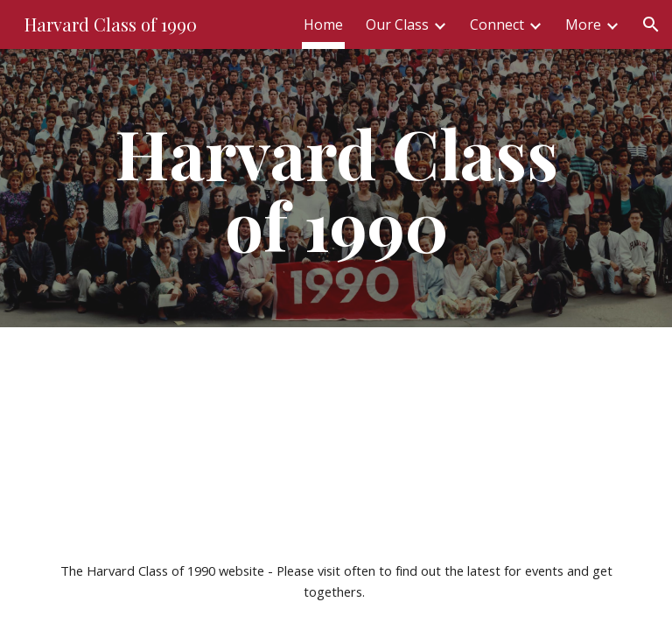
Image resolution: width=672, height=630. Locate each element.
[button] (651, 24)
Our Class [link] (397, 24)
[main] (336, 188)
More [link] (583, 24)
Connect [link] (497, 24)
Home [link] (323, 24)
